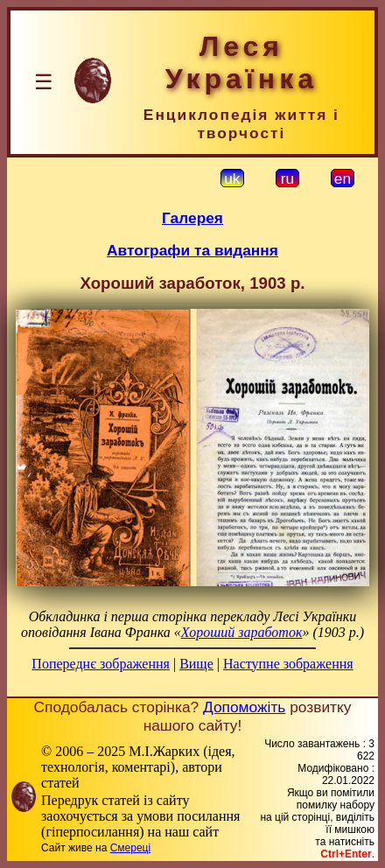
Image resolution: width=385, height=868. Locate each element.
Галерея (192, 218)
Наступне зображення (288, 664)
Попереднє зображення (101, 664)
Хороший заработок (242, 632)
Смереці (130, 848)
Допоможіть (244, 707)
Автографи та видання (192, 250)
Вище (196, 664)
